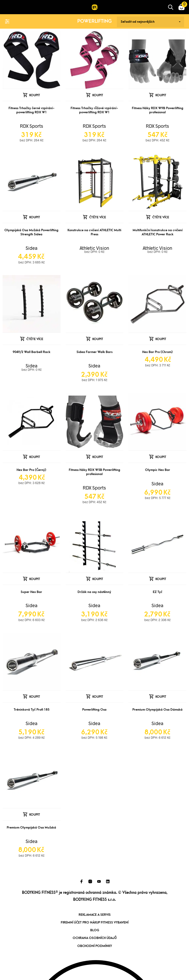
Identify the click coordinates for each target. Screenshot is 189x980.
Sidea (32, 248)
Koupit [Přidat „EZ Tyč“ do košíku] (161, 579)
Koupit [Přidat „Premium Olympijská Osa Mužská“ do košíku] (35, 815)
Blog (95, 930)
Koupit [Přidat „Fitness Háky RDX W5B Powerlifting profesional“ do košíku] (98, 457)
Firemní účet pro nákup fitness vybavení (95, 922)
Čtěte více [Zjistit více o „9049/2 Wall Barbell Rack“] (35, 339)
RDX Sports (32, 126)
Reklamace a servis (95, 915)
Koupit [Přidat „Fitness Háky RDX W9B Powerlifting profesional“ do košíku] (161, 95)
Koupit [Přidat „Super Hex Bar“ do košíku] (35, 579)
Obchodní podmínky (95, 946)
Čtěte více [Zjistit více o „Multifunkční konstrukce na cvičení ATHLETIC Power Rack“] (161, 217)
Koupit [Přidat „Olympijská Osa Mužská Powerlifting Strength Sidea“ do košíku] (35, 217)
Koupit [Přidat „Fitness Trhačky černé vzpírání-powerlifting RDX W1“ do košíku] (35, 95)
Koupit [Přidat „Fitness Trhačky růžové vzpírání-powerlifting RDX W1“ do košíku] (98, 95)
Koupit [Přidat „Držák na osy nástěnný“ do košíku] (98, 579)
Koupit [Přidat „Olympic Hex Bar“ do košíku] (161, 457)
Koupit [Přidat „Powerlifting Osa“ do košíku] (98, 697)
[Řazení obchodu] (150, 22)
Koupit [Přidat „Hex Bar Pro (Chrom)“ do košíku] (161, 339)
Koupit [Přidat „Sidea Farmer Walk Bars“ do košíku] (98, 339)
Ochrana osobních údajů (95, 938)
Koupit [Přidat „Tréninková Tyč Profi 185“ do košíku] (35, 697)
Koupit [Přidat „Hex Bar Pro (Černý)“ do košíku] (35, 457)
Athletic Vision (94, 248)
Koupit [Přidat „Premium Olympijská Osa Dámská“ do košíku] (161, 697)
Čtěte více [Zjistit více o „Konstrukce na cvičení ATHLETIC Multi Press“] (98, 217)
